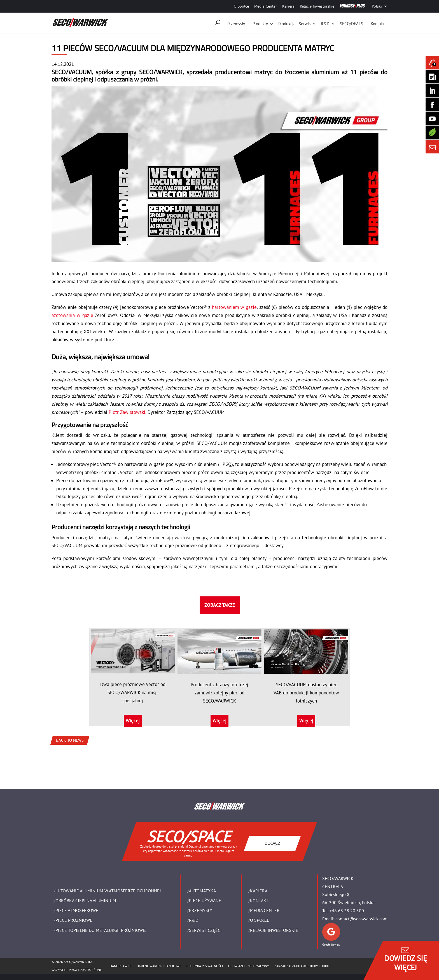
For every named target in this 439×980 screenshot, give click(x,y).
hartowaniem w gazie (233, 307)
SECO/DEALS (352, 24)
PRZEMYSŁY (201, 910)
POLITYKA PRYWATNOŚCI (205, 966)
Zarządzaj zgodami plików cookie (302, 966)
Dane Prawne (121, 966)
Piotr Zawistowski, (127, 412)
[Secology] (432, 133)
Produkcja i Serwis (294, 24)
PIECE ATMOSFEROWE (77, 910)
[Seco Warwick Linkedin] (432, 91)
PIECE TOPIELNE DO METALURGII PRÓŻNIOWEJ (101, 930)
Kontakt (377, 24)
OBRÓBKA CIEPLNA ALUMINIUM (86, 900)
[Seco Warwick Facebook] (432, 105)
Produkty (260, 24)
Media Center (266, 6)
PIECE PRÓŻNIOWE (74, 920)
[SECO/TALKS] (432, 119)
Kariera (288, 6)
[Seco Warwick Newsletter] (432, 77)
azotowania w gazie (72, 315)
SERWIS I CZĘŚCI (205, 930)
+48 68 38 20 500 (347, 911)
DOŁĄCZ (272, 843)
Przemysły (236, 24)
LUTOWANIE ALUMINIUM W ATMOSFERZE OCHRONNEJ (108, 891)
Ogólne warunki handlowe (159, 966)
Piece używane (205, 900)
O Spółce (241, 6)
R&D (325, 24)
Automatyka (202, 891)
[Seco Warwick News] (432, 63)
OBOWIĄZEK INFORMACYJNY (249, 966)
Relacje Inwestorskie (317, 6)
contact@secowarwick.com (361, 919)
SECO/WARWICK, (162, 72)
